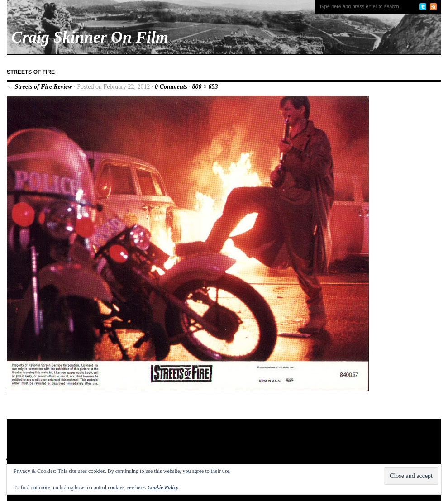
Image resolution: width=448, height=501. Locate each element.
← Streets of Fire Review (40, 87)
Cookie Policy (163, 487)
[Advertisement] (181, 449)
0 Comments (171, 87)
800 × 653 (205, 87)
